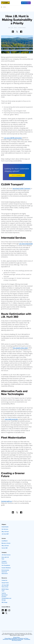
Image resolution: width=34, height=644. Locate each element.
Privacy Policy (16, 637)
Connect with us (6, 501)
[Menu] (32, 3)
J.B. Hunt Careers (6, 555)
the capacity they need (20, 348)
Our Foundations (6, 565)
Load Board (5, 541)
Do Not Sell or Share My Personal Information (13, 639)
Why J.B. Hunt (5, 532)
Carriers (4, 538)
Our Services (5, 529)
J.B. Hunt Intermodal (26, 244)
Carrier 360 (5, 548)
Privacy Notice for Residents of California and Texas (16, 638)
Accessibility (27, 639)
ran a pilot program (11, 419)
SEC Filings (4, 602)
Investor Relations (6, 568)
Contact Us (4, 580)
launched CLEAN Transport (22, 188)
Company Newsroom (4, 562)
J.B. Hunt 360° (5, 534)
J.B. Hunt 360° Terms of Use (5, 586)
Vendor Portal (5, 583)
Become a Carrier (6, 543)
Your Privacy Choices (16, 640)
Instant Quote (5, 527)
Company (4, 552)
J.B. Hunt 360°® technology (13, 138)
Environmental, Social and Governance (5, 572)
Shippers (4, 524)
